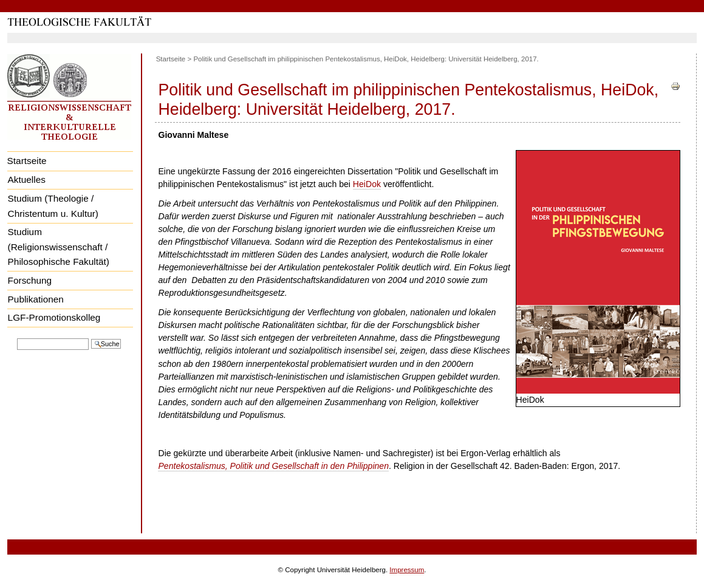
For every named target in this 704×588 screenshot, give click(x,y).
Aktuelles (27, 179)
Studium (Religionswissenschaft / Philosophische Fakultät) (59, 247)
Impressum (407, 570)
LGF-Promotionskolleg (54, 317)
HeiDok (367, 184)
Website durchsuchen (17, 337)
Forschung (30, 280)
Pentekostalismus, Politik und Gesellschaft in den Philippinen (273, 466)
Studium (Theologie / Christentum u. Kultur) (53, 206)
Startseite (27, 161)
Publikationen (36, 299)
